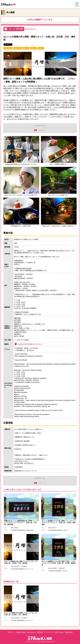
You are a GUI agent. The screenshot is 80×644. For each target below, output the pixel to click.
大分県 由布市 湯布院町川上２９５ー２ (30, 344)
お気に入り (40, 130)
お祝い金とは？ (30, 29)
